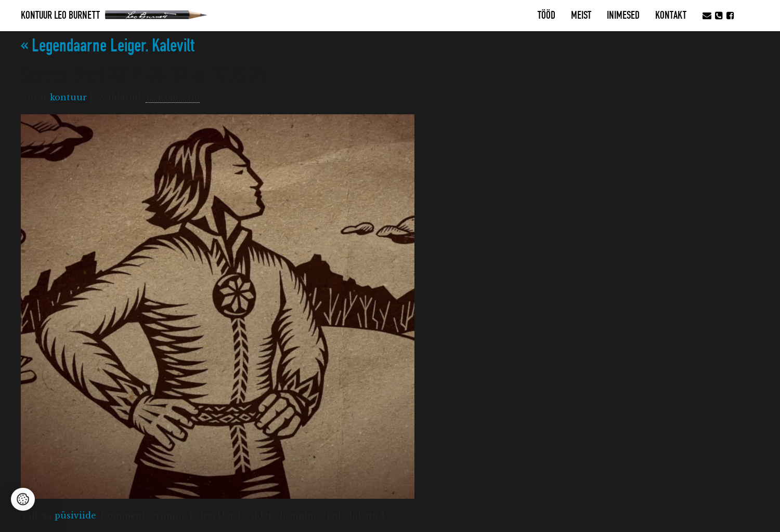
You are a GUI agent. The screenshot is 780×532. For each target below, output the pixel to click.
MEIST (581, 16)
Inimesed (623, 16)
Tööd (547, 16)
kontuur (68, 97)
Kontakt (671, 16)
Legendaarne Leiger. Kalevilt (108, 46)
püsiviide (75, 515)
